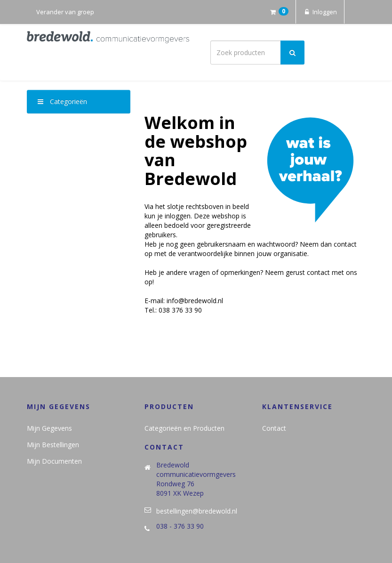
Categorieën (62, 101)
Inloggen (320, 12)
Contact (274, 428)
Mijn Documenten (54, 461)
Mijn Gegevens (49, 428)
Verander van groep (65, 12)
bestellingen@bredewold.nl (197, 511)
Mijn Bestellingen (53, 445)
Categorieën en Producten (184, 428)
